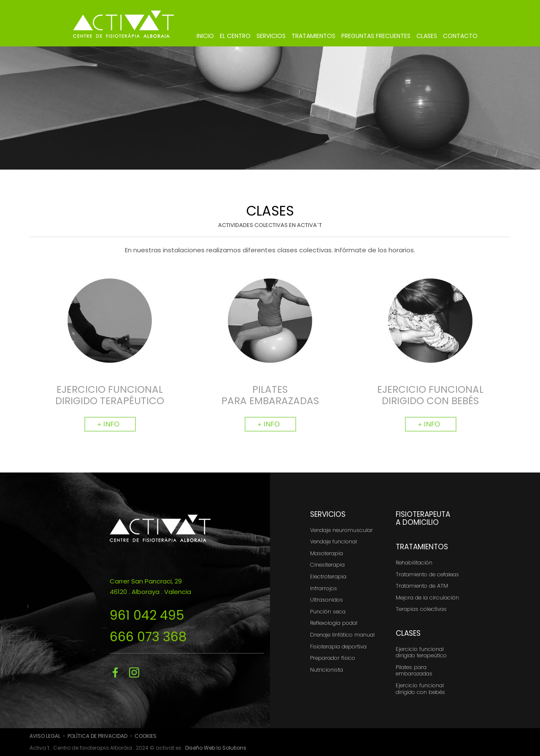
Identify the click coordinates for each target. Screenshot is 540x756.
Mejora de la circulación (427, 598)
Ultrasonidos (327, 600)
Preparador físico (333, 658)
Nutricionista (327, 670)
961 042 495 (147, 616)
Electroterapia (328, 576)
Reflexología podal (334, 623)
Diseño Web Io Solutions (216, 748)
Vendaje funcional (333, 541)
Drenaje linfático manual (342, 635)
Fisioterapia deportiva (338, 647)
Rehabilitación (414, 563)
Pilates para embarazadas (414, 671)
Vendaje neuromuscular (342, 530)
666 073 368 (148, 637)
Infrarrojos (324, 588)
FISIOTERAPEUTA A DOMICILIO (423, 518)
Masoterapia (327, 553)
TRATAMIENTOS (313, 36)
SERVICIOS (271, 36)
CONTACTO (460, 36)
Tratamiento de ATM (422, 586)
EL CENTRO (235, 36)
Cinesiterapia (327, 565)
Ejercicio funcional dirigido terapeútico (421, 652)
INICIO (205, 36)
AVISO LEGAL (45, 736)
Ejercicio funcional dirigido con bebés (420, 689)
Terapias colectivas (421, 609)
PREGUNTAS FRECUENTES (376, 36)
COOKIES (146, 736)
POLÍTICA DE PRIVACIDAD (97, 736)
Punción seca (328, 612)
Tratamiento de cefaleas (427, 574)
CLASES (427, 36)
